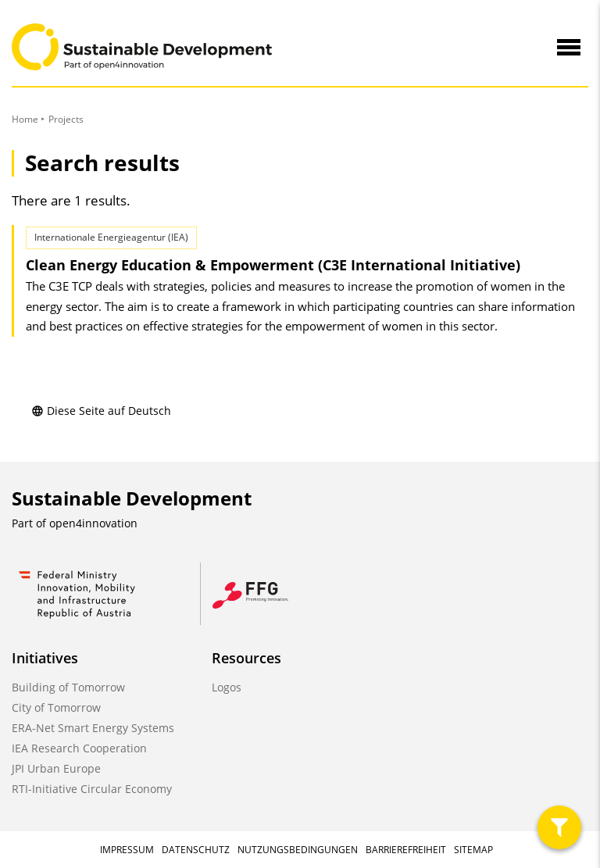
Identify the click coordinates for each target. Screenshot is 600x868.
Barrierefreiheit (406, 850)
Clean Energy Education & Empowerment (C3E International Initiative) (273, 265)
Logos (227, 687)
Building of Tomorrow (68, 687)
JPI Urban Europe (56, 768)
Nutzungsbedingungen (298, 850)
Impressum (127, 850)
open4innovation (93, 523)
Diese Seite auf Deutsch (101, 411)
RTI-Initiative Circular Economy (92, 789)
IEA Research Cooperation (79, 748)
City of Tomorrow (56, 707)
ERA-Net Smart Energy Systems (93, 728)
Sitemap (473, 850)
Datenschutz (196, 850)
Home (25, 119)
